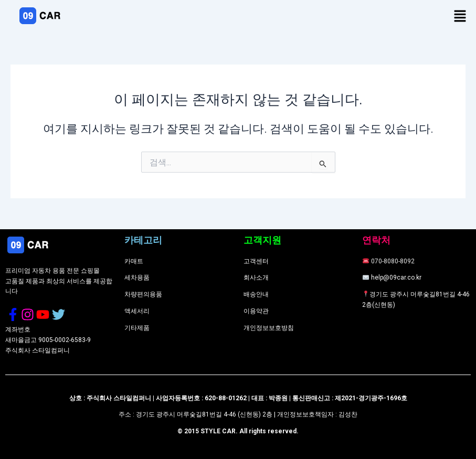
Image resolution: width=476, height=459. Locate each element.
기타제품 (137, 328)
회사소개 (256, 277)
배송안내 (256, 294)
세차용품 (137, 277)
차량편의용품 (143, 294)
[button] (460, 17)
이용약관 (256, 311)
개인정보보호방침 (269, 328)
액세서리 (137, 311)
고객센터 (256, 261)
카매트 (134, 261)
